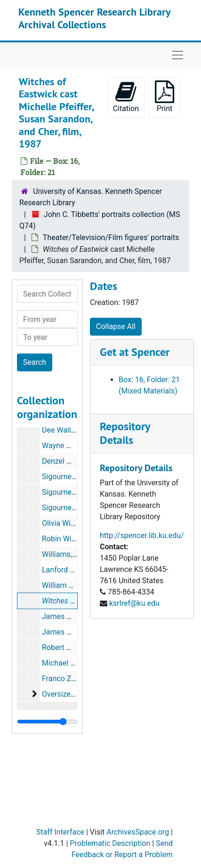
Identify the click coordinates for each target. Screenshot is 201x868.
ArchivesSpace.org (138, 832)
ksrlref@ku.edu (134, 603)
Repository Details (125, 433)
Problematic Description (110, 843)
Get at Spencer (135, 352)
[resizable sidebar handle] (47, 722)
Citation (126, 97)
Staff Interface (60, 832)
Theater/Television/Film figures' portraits (111, 237)
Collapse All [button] (116, 326)
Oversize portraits (71, 694)
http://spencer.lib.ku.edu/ (142, 535)
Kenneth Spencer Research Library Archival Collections (94, 18)
